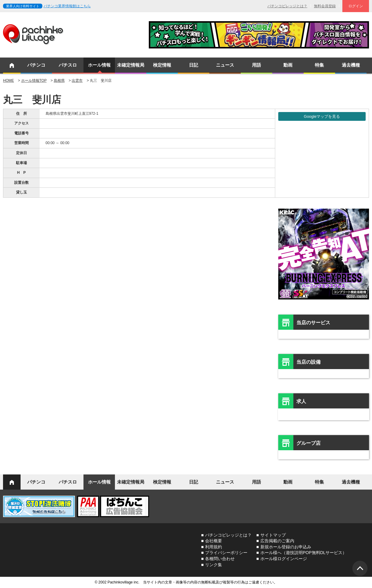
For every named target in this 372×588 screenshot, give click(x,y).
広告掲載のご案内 (277, 541)
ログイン (356, 6)
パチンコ (36, 65)
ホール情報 (99, 65)
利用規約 (214, 547)
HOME (8, 81)
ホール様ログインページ (284, 559)
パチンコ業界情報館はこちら (67, 6)
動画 (288, 65)
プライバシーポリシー (226, 553)
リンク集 (214, 565)
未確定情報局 (131, 65)
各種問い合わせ (220, 559)
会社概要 (214, 541)
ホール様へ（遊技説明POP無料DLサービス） (303, 553)
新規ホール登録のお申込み (286, 547)
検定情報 (162, 65)
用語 (256, 65)
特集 (319, 65)
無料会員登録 (325, 6)
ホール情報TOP (34, 81)
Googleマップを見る (322, 116)
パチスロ (68, 65)
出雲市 (77, 81)
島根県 (59, 81)
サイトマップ (273, 535)
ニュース (225, 65)
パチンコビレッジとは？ (287, 6)
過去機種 (351, 65)
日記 (194, 65)
